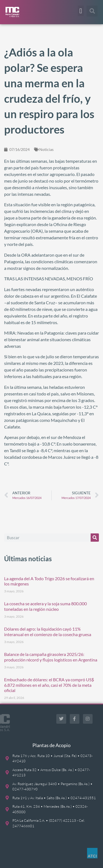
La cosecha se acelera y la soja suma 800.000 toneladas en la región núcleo (45, 606)
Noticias (46, 149)
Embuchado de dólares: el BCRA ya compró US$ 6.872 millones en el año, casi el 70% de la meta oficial (49, 685)
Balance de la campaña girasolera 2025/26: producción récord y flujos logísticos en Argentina (51, 657)
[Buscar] (95, 538)
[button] (81, 11)
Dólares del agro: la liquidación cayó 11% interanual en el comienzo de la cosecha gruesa (48, 631)
